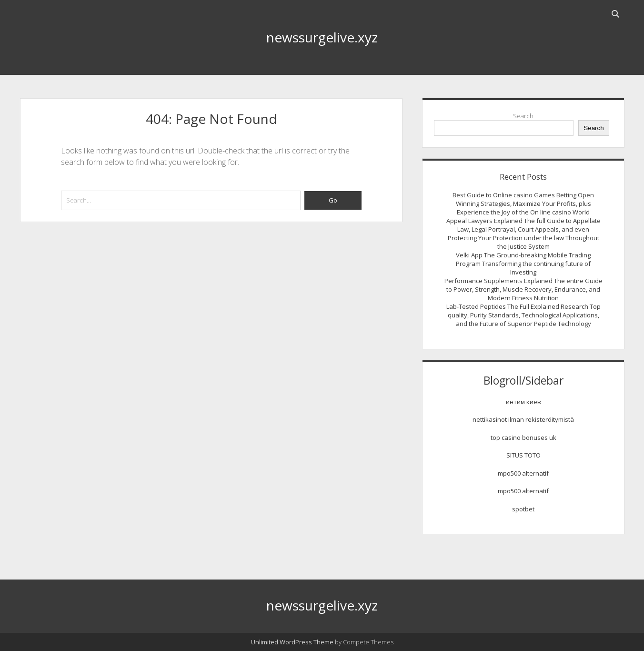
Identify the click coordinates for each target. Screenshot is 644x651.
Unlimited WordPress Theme (292, 642)
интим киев (523, 402)
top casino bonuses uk (523, 437)
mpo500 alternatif (523, 473)
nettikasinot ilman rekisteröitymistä (523, 419)
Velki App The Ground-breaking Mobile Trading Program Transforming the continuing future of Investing (523, 264)
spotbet (523, 509)
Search (523, 116)
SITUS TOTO (523, 455)
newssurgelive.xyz (322, 37)
